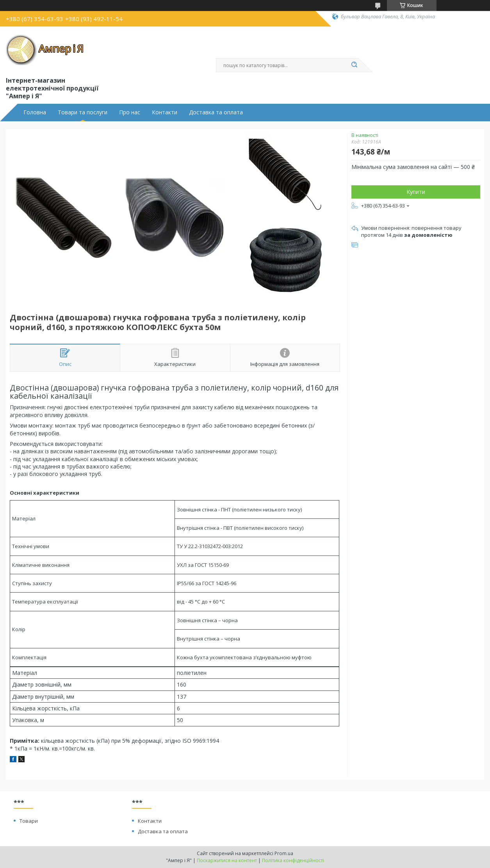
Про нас (130, 112)
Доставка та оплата (216, 112)
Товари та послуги (83, 112)
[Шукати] (355, 65)
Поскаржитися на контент (227, 860)
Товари (29, 821)
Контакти (165, 112)
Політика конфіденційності (293, 860)
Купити (416, 192)
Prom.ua (284, 853)
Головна (35, 112)
